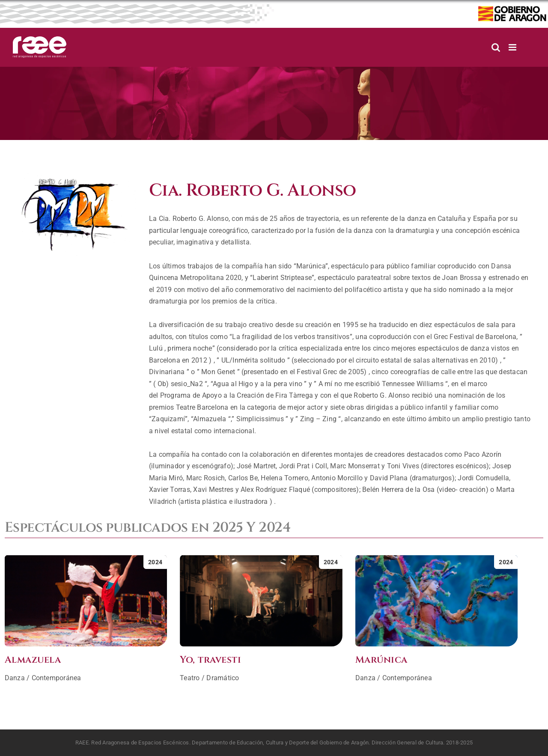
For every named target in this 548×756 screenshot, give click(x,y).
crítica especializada (311, 348)
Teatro (190, 678)
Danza (15, 678)
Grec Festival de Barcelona (475, 337)
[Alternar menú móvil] (513, 47)
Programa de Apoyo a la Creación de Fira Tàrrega (237, 395)
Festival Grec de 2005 (330, 372)
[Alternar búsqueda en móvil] (496, 47)
